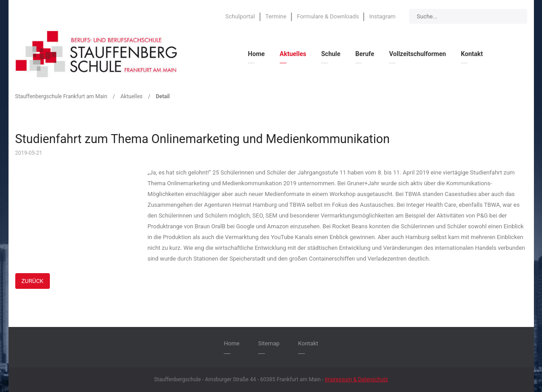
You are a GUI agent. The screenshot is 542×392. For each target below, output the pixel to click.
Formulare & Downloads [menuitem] (328, 16)
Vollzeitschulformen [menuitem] (417, 54)
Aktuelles (131, 96)
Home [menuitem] (256, 54)
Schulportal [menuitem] (240, 16)
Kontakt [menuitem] (472, 54)
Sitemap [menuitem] (269, 343)
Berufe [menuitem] (365, 54)
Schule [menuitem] (331, 54)
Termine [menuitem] (276, 16)
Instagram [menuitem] (382, 16)
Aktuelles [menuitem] (293, 54)
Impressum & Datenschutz (356, 379)
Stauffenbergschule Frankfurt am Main (61, 96)
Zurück (33, 281)
